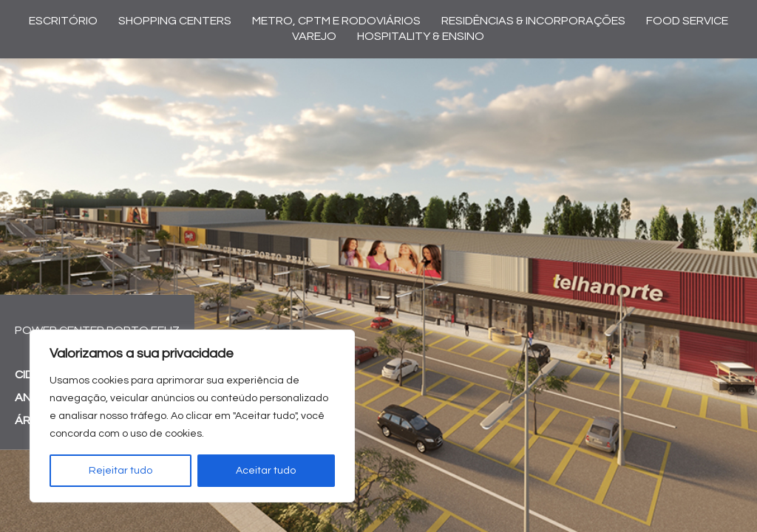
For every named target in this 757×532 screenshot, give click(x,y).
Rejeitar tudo (120, 471)
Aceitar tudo (266, 471)
